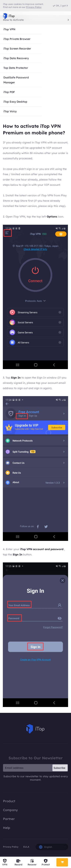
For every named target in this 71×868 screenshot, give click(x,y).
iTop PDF (9, 92)
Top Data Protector (16, 68)
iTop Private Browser (17, 39)
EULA (26, 847)
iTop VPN (9, 29)
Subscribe (59, 768)
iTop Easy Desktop (15, 102)
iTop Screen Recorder (17, 49)
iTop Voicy (10, 111)
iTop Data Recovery (16, 58)
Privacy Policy (11, 847)
